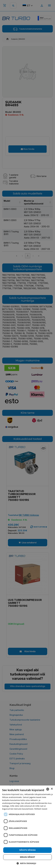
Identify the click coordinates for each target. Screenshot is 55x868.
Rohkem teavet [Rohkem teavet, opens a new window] (41, 809)
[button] (27, 863)
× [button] (52, 789)
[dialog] (27, 827)
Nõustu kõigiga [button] (27, 850)
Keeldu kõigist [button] (27, 857)
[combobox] (48, 789)
